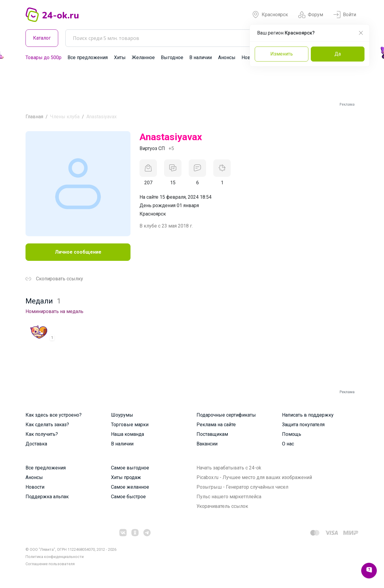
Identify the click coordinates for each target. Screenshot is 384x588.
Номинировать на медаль (54, 311)
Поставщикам (212, 434)
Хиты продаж (126, 477)
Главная (34, 117)
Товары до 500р (43, 57)
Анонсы (227, 57)
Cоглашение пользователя (50, 564)
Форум (311, 15)
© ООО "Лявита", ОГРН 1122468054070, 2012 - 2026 (71, 549)
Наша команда (127, 434)
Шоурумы (122, 415)
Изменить (282, 54)
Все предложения (88, 57)
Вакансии (207, 444)
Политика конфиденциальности (55, 557)
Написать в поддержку (308, 415)
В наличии (201, 57)
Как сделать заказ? (47, 425)
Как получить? (42, 434)
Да (338, 54)
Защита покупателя (303, 425)
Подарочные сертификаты (226, 415)
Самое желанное (130, 487)
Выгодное (172, 57)
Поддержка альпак (47, 497)
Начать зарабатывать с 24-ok (229, 468)
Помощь (292, 434)
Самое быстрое (128, 497)
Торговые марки (130, 425)
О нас (288, 444)
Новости (35, 487)
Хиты (120, 57)
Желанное (143, 57)
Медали (43, 301)
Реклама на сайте (216, 425)
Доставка (36, 444)
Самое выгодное (130, 468)
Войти (345, 15)
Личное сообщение (78, 252)
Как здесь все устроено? (54, 415)
